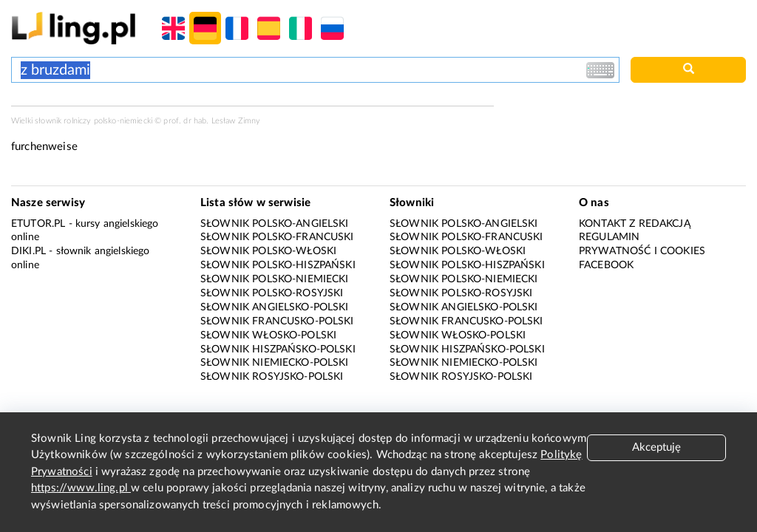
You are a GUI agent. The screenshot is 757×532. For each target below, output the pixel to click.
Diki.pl (28, 251)
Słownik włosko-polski (268, 335)
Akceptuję (656, 447)
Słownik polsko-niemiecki (275, 279)
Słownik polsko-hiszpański (278, 265)
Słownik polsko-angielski (275, 224)
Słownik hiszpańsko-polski (278, 349)
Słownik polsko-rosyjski (272, 293)
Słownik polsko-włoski (268, 251)
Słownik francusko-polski (277, 321)
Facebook (606, 265)
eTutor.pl (38, 224)
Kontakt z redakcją (635, 224)
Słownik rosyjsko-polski (272, 377)
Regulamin (609, 237)
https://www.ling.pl (81, 488)
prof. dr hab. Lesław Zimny (212, 121)
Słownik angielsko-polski (275, 307)
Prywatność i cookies (642, 251)
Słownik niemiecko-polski (275, 363)
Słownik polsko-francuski (277, 237)
